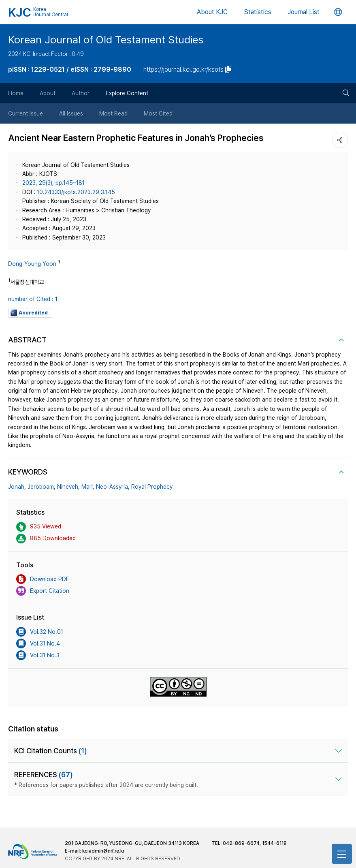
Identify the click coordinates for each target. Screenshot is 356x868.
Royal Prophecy (152, 487)
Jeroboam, (42, 487)
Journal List (304, 12)
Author (81, 93)
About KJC (212, 12)
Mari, (88, 487)
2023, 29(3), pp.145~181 (53, 183)
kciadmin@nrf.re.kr (103, 851)
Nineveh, (68, 487)
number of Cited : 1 (33, 299)
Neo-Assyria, (113, 487)
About (48, 93)
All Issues (71, 113)
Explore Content (127, 93)
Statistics (258, 12)
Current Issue (26, 113)
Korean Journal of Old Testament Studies (106, 40)
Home (16, 93)
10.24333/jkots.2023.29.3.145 (76, 192)
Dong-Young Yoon (32, 264)
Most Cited (158, 113)
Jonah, (17, 487)
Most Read (113, 113)
